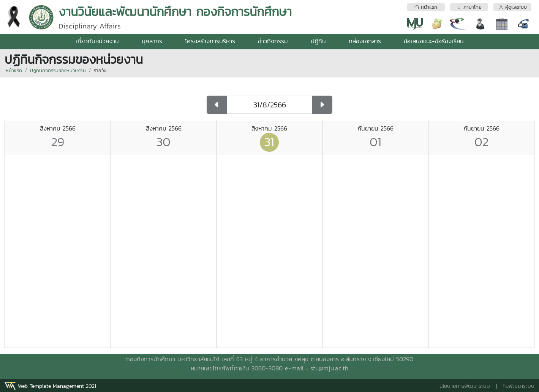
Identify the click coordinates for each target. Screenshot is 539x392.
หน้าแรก (14, 70)
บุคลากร (152, 41)
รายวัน (100, 70)
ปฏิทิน (318, 41)
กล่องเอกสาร (365, 41)
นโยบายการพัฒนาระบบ (465, 386)
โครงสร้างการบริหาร (210, 41)
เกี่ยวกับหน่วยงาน (97, 41)
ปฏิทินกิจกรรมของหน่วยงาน (58, 70)
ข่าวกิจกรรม (273, 41)
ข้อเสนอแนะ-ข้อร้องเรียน (434, 41)
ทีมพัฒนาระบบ (518, 386)
